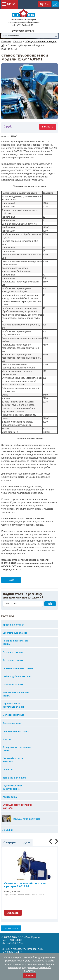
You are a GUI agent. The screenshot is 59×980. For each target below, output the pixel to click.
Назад (11, 580)
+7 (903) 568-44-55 (23, 25)
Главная (6, 42)
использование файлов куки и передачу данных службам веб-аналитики (31, 968)
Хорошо (29, 975)
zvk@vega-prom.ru (23, 31)
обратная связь (55, 4)
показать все (11, 928)
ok (50, 604)
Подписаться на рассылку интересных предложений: (24, 596)
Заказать (48, 127)
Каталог (18, 42)
